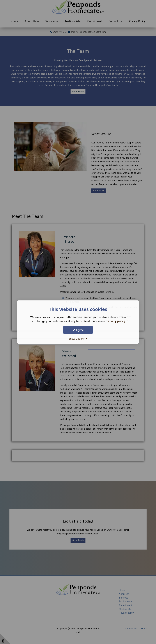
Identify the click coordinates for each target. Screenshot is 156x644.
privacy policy (116, 321)
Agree (78, 330)
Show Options (78, 339)
